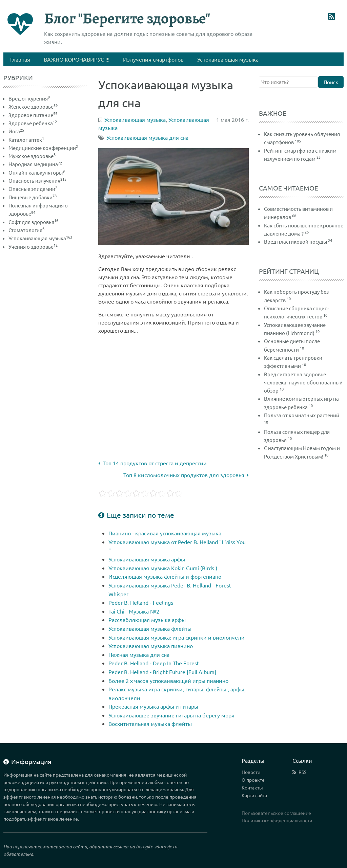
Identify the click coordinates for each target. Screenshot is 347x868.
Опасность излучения (37, 181)
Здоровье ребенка (33, 123)
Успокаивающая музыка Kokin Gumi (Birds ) (163, 568)
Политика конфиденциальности (277, 820)
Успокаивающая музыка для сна (147, 137)
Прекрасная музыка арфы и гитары (153, 706)
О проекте (253, 780)
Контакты (252, 787)
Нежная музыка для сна (139, 654)
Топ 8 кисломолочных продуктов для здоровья (186, 475)
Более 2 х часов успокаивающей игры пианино (168, 681)
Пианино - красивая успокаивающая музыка (165, 533)
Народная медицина (35, 164)
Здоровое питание (33, 115)
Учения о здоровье (33, 247)
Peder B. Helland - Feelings (141, 602)
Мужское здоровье (32, 156)
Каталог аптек (26, 140)
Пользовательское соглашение (276, 813)
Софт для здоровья (33, 222)
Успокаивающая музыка (40, 238)
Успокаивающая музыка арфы (147, 559)
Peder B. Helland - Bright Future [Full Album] (162, 672)
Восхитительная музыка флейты (150, 724)
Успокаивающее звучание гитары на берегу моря (171, 715)
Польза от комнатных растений (302, 415)
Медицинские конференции (43, 148)
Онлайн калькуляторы (37, 172)
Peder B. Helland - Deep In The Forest (154, 663)
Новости (251, 772)
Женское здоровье (33, 106)
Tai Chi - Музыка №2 (134, 611)
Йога (16, 131)
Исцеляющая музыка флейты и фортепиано (165, 576)
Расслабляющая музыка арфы (147, 620)
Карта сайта (254, 795)
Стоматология (26, 230)
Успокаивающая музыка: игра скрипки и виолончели (177, 637)
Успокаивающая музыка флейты (150, 628)
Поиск (331, 82)
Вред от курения (29, 98)
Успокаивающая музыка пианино (151, 646)
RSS (302, 772)
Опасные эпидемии (33, 189)
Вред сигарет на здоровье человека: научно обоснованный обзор (303, 382)
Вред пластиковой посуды (295, 241)
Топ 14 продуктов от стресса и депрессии (152, 463)
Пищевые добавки (33, 197)
